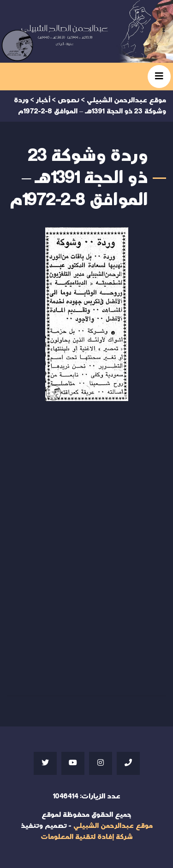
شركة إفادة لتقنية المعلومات (87, 837)
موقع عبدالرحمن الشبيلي (113, 826)
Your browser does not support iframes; (86, 546)
